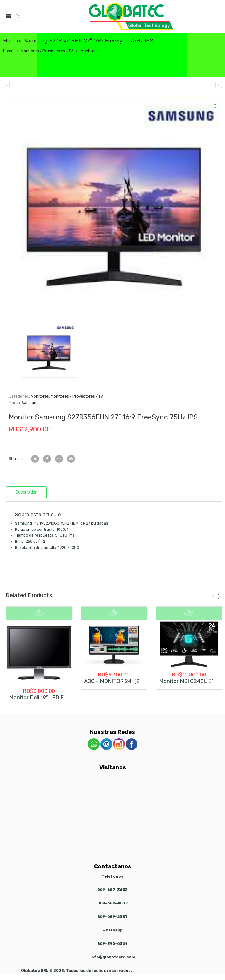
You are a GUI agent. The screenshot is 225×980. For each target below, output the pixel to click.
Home (8, 51)
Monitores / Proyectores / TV (47, 51)
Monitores (90, 51)
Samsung (30, 403)
